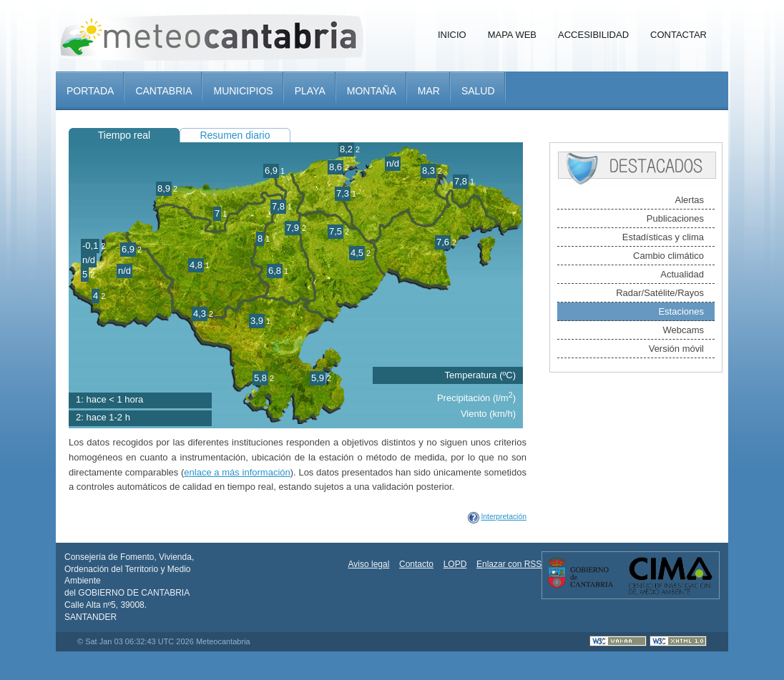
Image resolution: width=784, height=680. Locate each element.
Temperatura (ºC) (480, 375)
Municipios (243, 91)
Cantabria (163, 91)
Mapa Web (512, 35)
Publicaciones (675, 218)
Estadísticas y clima (663, 237)
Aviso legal (369, 564)
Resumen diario (235, 135)
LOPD (455, 564)
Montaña (372, 91)
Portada (90, 91)
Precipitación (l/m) (476, 398)
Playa (310, 91)
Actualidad (682, 274)
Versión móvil (676, 349)
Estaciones (681, 311)
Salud (478, 91)
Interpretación (504, 517)
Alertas (690, 200)
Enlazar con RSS (509, 564)
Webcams (683, 330)
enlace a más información (237, 472)
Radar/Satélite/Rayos (660, 293)
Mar (429, 91)
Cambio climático (668, 256)
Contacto (416, 564)
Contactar (678, 35)
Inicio (452, 35)
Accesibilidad (593, 35)
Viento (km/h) (488, 414)
